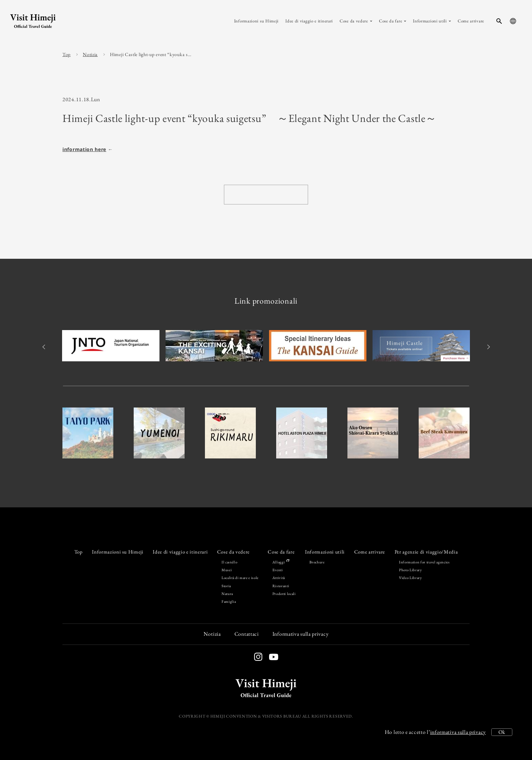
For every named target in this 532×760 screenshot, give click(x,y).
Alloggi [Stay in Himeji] (281, 562)
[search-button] (499, 21)
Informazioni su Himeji (118, 552)
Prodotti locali (284, 594)
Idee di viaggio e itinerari (180, 552)
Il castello (229, 562)
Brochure (317, 562)
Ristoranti (281, 586)
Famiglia (229, 601)
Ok (502, 732)
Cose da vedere (233, 552)
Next (487, 347)
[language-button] (513, 21)
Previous (45, 347)
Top (66, 54)
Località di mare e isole (240, 578)
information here (84, 149)
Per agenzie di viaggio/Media (426, 552)
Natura (227, 594)
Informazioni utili (325, 552)
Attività (279, 578)
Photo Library (411, 570)
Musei (227, 570)
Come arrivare (370, 552)
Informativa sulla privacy (301, 634)
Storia (226, 586)
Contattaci (247, 634)
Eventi (278, 570)
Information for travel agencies (424, 562)
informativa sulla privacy (458, 732)
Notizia (90, 54)
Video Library (411, 578)
